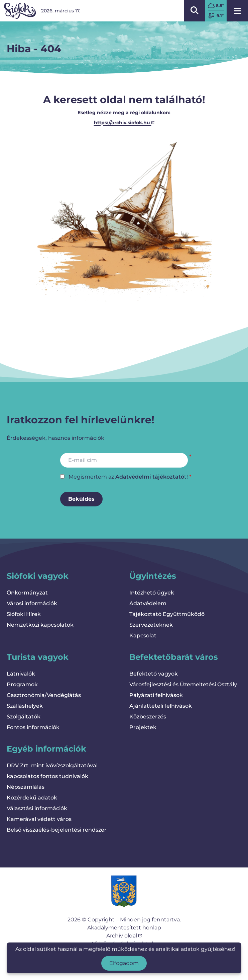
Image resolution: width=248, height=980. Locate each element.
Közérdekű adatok (32, 798)
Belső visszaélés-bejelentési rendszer (57, 830)
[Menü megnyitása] (237, 11)
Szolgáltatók (24, 717)
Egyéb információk (46, 749)
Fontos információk (33, 727)
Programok (22, 684)
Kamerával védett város (39, 819)
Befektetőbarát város (174, 657)
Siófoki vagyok (38, 576)
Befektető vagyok (154, 674)
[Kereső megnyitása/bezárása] (195, 11)
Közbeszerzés (148, 717)
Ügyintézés (153, 576)
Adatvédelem (148, 603)
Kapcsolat (143, 636)
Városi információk (32, 603)
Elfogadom (124, 963)
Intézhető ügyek (152, 593)
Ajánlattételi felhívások (161, 706)
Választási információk (37, 808)
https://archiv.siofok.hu (124, 123)
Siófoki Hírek (24, 614)
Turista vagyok (38, 657)
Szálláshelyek (25, 706)
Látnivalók (21, 674)
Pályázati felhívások (156, 695)
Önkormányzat (27, 593)
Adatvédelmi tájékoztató (150, 477)
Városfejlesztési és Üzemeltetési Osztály (183, 684)
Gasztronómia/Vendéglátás (44, 695)
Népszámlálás (26, 787)
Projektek (143, 727)
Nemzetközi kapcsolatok (40, 625)
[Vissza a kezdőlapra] (20, 11)
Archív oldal (124, 936)
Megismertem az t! (128, 477)
